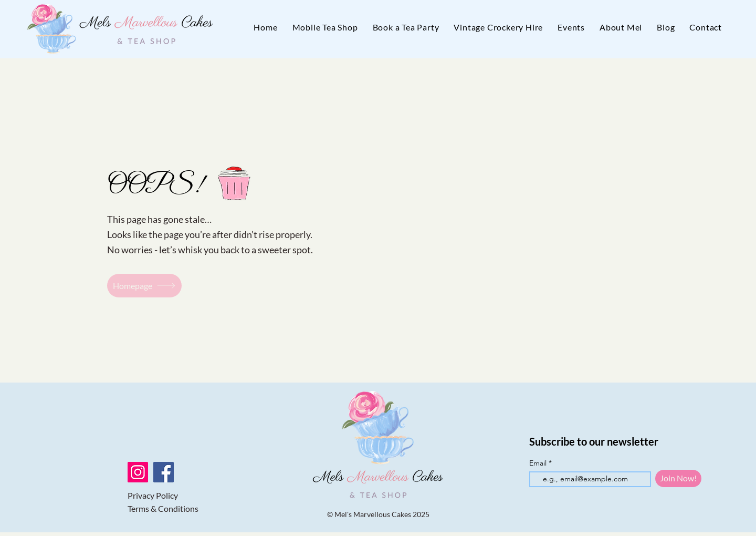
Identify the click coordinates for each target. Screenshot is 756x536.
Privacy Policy (153, 495)
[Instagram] (138, 472)
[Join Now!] (678, 478)
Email (539, 463)
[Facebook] (164, 472)
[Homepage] (144, 286)
